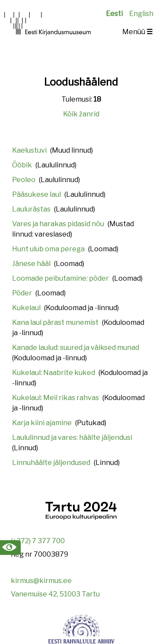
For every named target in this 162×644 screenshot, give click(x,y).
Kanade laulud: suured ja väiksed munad (76, 348)
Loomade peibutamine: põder (60, 278)
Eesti (114, 14)
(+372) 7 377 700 (38, 541)
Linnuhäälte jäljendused (51, 463)
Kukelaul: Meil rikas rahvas (56, 398)
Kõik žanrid (81, 114)
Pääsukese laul (37, 194)
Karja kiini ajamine (42, 423)
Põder (22, 293)
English (141, 14)
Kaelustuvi (29, 150)
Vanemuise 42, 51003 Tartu (55, 594)
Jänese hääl (31, 264)
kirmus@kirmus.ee (41, 581)
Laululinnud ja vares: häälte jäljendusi (72, 437)
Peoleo (24, 180)
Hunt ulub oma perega (48, 249)
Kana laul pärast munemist (55, 322)
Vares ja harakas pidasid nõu (58, 224)
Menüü (137, 32)
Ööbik (22, 165)
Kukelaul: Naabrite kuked (54, 373)
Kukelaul (26, 308)
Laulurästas (31, 209)
